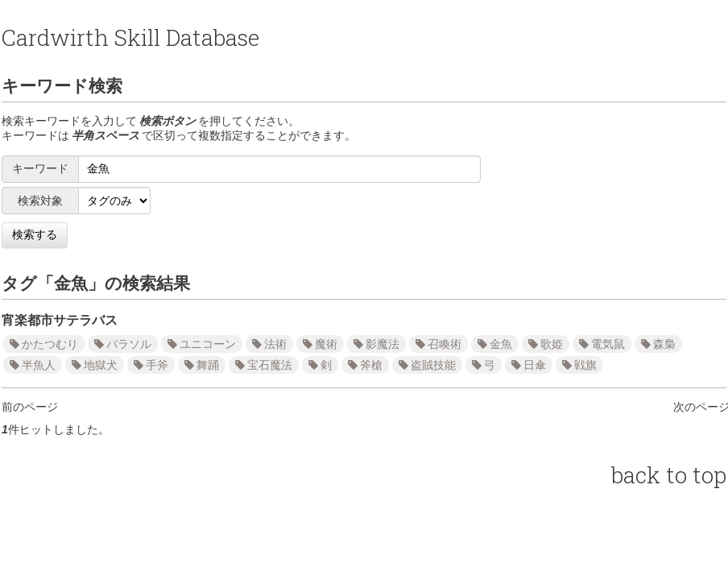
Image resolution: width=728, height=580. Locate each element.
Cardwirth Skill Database (130, 37)
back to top (669, 475)
